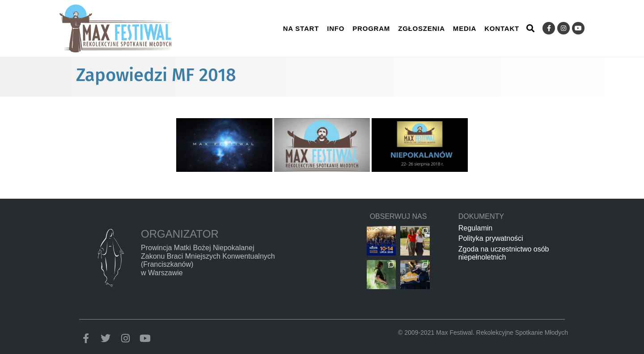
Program (371, 28)
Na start (301, 28)
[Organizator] (110, 258)
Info (336, 28)
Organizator (180, 234)
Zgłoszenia (422, 28)
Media (465, 28)
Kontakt (502, 28)
